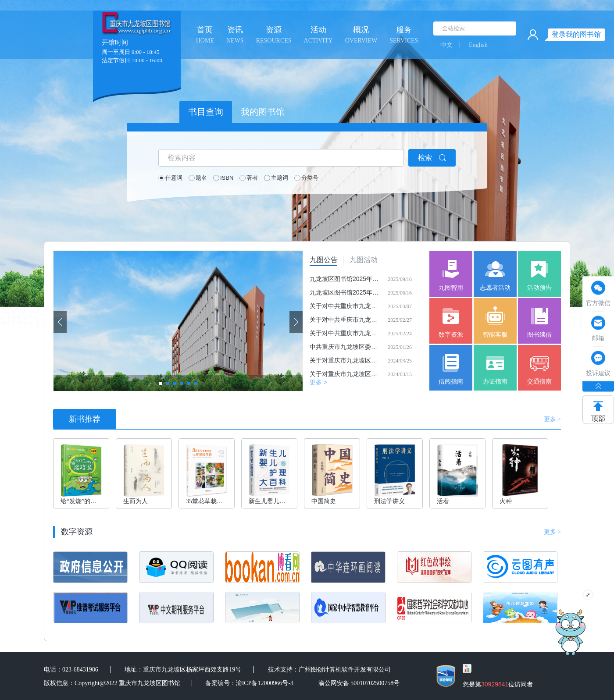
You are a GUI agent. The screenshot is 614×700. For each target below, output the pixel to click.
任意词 (174, 178)
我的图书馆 (263, 112)
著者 (252, 178)
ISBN (227, 178)
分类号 (310, 178)
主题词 (280, 178)
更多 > (318, 382)
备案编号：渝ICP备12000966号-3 (249, 683)
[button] (296, 322)
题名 (201, 178)
